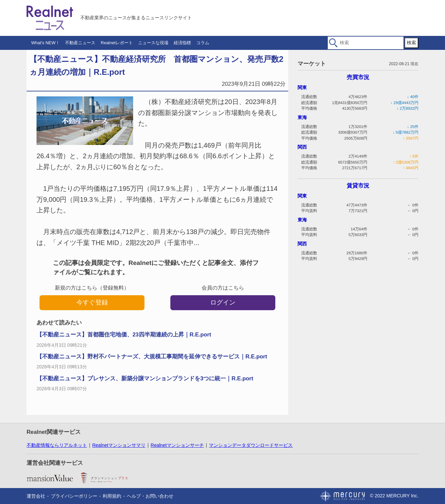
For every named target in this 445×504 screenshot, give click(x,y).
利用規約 (112, 496)
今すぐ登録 (92, 302)
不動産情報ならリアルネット (57, 445)
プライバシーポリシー (74, 496)
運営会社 (36, 496)
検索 (411, 43)
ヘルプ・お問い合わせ (150, 496)
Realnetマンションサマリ (119, 445)
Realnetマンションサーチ (177, 445)
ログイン (223, 302)
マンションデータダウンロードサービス (251, 445)
